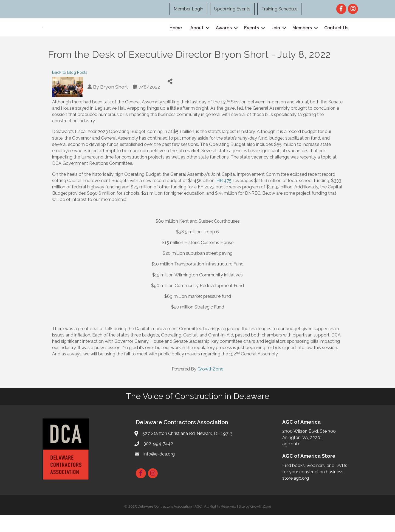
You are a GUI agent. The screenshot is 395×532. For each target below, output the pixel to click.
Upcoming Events (232, 9)
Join (276, 36)
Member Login (188, 9)
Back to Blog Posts (70, 89)
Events (252, 36)
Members (302, 36)
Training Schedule (279, 9)
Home (176, 36)
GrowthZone (210, 386)
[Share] (170, 99)
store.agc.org (296, 495)
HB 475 (224, 198)
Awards (224, 36)
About (197, 36)
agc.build (291, 461)
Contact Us (336, 36)
